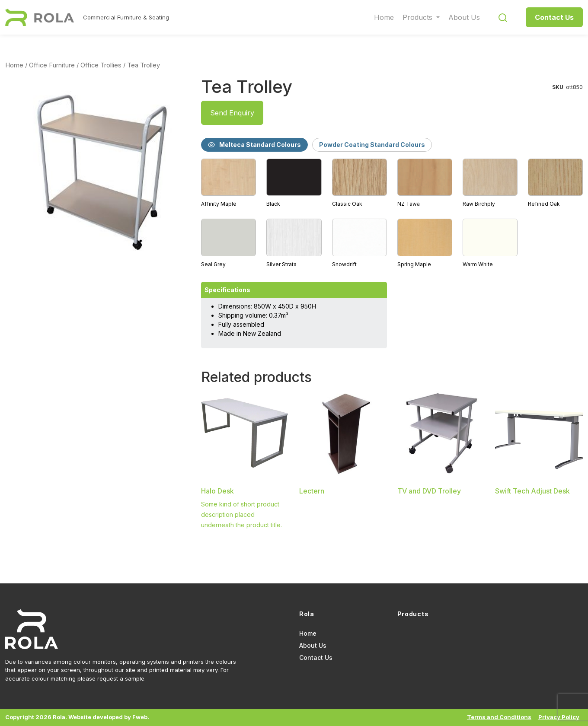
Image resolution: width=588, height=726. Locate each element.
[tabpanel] (392, 214)
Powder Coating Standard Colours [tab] (372, 145)
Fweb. (141, 717)
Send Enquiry (232, 113)
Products (419, 17)
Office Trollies (101, 65)
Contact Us (554, 17)
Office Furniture (52, 65)
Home (384, 17)
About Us (464, 17)
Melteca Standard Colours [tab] (254, 145)
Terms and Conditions (499, 717)
